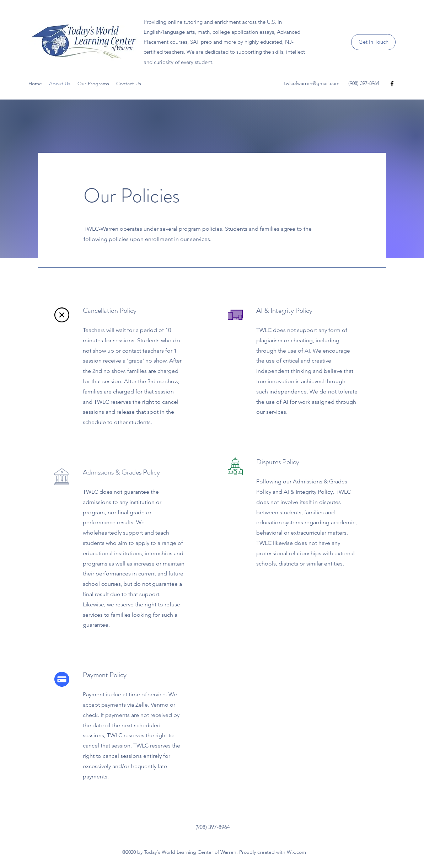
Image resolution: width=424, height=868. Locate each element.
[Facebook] (392, 84)
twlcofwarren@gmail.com (312, 83)
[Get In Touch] (373, 42)
